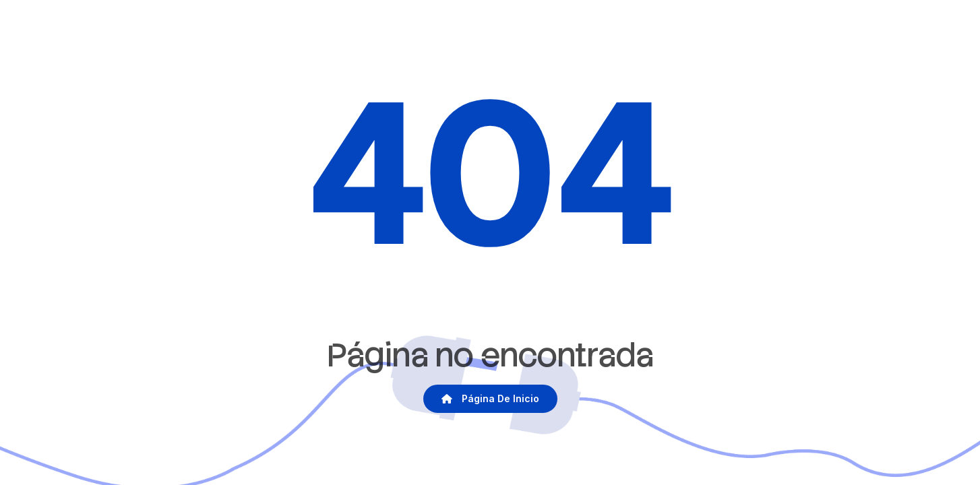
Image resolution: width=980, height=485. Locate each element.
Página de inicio (490, 398)
